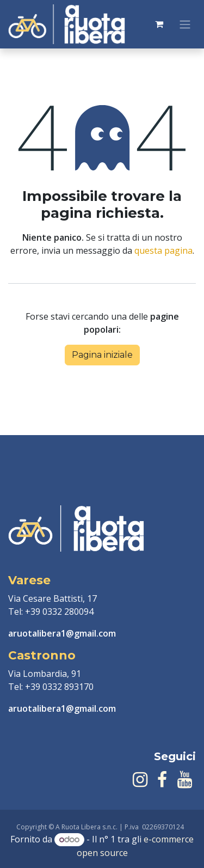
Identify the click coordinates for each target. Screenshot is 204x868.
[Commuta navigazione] (185, 24)
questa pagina (163, 250)
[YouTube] (185, 780)
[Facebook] (162, 780)
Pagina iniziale (102, 355)
